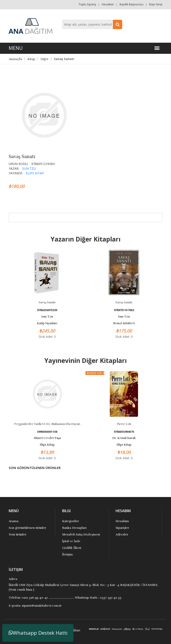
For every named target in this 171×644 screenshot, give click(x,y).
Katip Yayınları (47, 323)
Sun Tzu (29, 168)
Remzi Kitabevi (124, 323)
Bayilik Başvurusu (131, 4)
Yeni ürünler (18, 534)
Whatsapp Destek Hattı (38, 633)
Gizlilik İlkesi (72, 548)
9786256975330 (47, 310)
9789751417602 (124, 310)
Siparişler (122, 528)
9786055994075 (124, 432)
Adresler (122, 534)
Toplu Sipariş (87, 4)
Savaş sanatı (47, 302)
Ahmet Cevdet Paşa (47, 438)
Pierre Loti (124, 424)
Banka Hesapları (74, 528)
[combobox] (92, 24)
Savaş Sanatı (124, 302)
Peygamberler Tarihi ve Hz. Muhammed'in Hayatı (47, 424)
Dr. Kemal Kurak (124, 438)
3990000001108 (47, 432)
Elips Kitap (35, 173)
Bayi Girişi (156, 4)
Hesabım (108, 4)
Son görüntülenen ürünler (27, 528)
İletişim (67, 554)
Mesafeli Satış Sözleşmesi (81, 534)
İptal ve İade (71, 541)
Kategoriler (71, 521)
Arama (14, 521)
